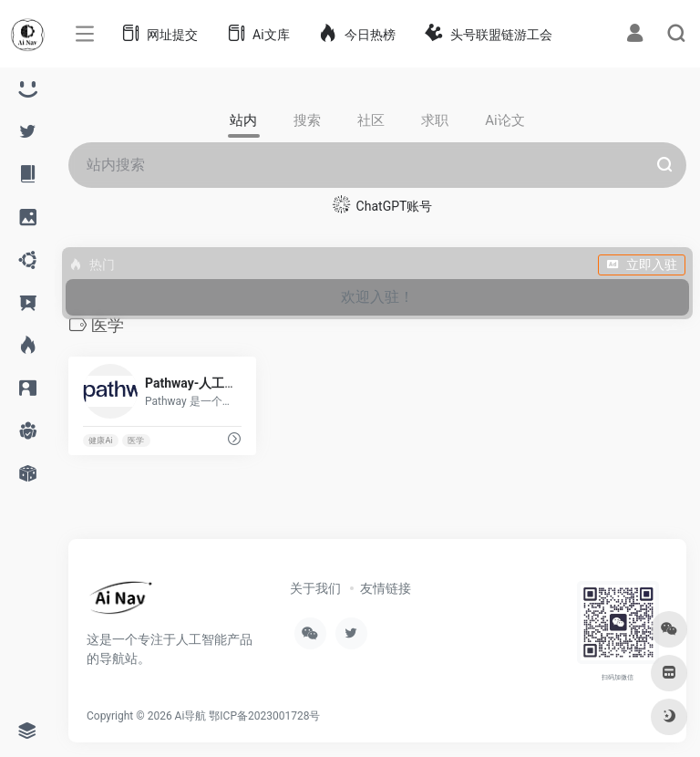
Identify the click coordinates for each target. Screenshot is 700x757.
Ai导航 (191, 716)
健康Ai (100, 441)
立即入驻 (642, 264)
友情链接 (386, 588)
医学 (136, 441)
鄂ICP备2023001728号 (264, 716)
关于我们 (315, 588)
